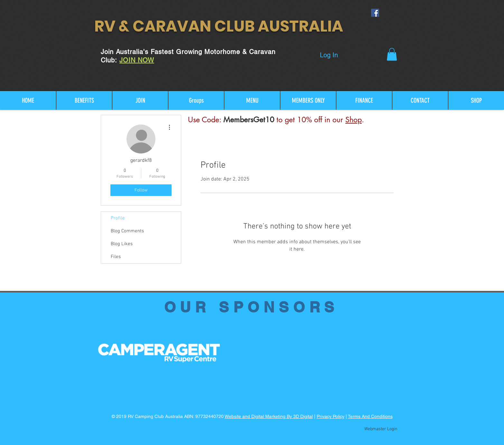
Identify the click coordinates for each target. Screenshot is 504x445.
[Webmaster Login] (381, 429)
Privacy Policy (331, 416)
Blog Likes (122, 244)
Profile (118, 218)
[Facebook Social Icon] (375, 13)
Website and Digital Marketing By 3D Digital (269, 416)
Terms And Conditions (370, 416)
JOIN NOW (137, 60)
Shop (354, 120)
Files (116, 257)
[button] (392, 54)
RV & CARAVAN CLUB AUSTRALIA (219, 26)
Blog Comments (127, 231)
